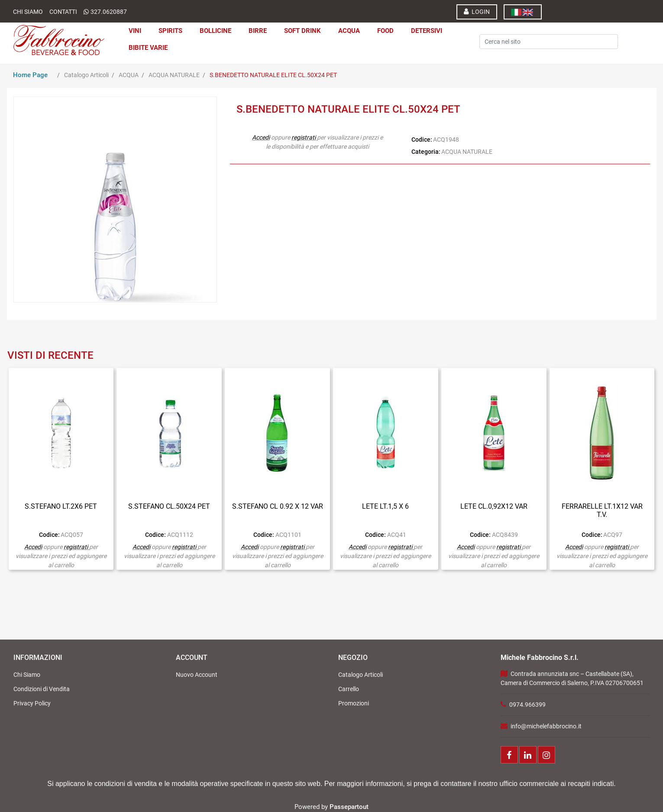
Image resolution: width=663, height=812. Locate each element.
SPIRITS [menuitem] (170, 31)
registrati (304, 137)
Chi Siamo (28, 12)
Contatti (63, 12)
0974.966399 (527, 705)
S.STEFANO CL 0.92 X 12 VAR (278, 506)
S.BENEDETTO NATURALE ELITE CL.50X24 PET (273, 75)
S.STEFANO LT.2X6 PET (61, 506)
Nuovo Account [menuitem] (197, 675)
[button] (517, 30)
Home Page (30, 75)
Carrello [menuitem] (349, 689)
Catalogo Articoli (86, 75)
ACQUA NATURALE (174, 75)
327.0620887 (109, 12)
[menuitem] (523, 12)
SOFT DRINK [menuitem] (302, 31)
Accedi (261, 137)
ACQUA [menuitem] (349, 31)
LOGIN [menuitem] (477, 11)
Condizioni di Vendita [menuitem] (42, 689)
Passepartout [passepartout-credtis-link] (349, 807)
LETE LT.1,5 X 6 (385, 506)
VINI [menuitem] (135, 31)
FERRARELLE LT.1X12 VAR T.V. (602, 510)
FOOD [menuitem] (385, 31)
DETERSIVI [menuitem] (427, 31)
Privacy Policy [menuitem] (32, 703)
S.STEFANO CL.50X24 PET (169, 506)
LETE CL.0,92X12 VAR (494, 506)
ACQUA (129, 75)
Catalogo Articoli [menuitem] (361, 675)
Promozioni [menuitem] (354, 703)
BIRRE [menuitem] (258, 31)
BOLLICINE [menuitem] (215, 31)
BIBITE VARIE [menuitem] (148, 48)
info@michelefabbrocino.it (546, 726)
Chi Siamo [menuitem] (27, 675)
